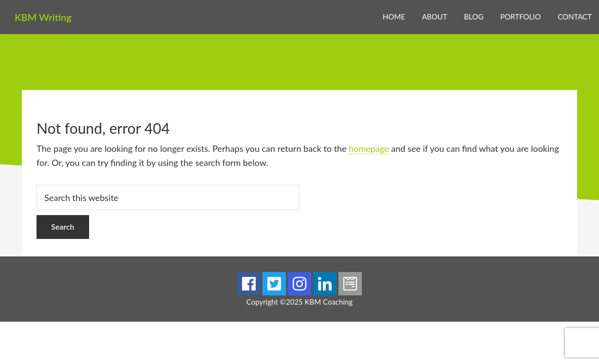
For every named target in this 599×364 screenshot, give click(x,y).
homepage (369, 148)
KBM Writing (43, 17)
